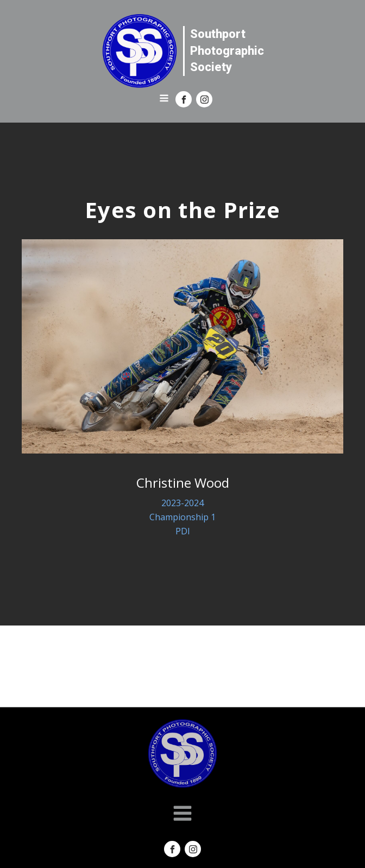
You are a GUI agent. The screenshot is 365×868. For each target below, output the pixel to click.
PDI (183, 531)
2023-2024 (182, 503)
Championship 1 (182, 517)
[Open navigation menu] (164, 99)
